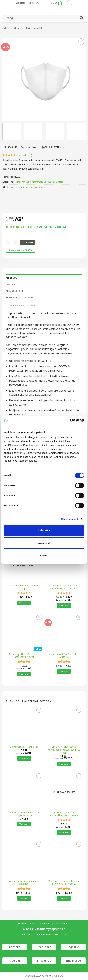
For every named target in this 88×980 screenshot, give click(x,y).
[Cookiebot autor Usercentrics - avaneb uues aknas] (70, 421)
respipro (35, 187)
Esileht (6, 28)
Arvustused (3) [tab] (15, 291)
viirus (43, 187)
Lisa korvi (28, 242)
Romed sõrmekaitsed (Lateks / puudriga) (24, 882)
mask (18, 187)
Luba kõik (44, 530)
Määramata (37, 182)
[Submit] (82, 18)
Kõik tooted (18, 28)
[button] (27, 3)
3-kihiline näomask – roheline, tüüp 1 (24, 587)
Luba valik (44, 543)
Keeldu (44, 555)
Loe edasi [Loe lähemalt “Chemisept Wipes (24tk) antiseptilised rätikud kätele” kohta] (64, 832)
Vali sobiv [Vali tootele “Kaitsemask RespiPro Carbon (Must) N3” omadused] (64, 671)
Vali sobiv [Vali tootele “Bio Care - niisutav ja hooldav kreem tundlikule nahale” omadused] (64, 898)
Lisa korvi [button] (64, 605)
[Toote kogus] (12, 242)
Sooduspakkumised (54, 182)
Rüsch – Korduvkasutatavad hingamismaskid (24, 814)
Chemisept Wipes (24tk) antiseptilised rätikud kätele (64, 814)
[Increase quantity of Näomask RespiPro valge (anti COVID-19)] (16, 242)
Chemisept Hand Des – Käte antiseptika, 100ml (24, 655)
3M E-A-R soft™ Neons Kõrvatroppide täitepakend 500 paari (64, 750)
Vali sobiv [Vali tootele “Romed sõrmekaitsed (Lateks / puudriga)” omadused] (24, 898)
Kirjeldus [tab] (11, 278)
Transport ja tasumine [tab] (20, 298)
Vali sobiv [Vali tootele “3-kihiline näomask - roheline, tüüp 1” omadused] (24, 603)
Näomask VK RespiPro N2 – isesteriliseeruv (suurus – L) (64, 587)
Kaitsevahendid (34, 28)
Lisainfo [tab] (11, 284)
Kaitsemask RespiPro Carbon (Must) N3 (64, 655)
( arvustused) (24, 155)
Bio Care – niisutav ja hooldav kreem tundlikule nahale (64, 882)
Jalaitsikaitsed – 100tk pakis (24, 747)
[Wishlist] (45, 3)
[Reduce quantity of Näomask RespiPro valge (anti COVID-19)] (8, 242)
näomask (26, 187)
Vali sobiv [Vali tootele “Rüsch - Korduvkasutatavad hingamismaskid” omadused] (24, 824)
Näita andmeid (70, 519)
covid (11, 187)
